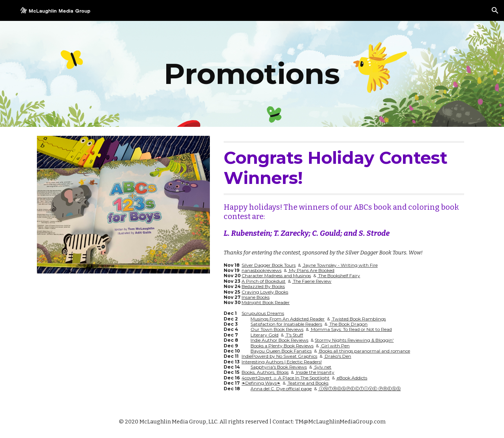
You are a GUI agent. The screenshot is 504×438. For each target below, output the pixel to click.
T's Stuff (294, 335)
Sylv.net (322, 367)
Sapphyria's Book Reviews (279, 367)
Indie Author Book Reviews (279, 340)
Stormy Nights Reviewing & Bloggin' (354, 340)
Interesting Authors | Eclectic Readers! (282, 362)
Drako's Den (337, 356)
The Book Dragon (348, 324)
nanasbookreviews (262, 270)
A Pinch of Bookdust (264, 281)
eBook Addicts (352, 378)
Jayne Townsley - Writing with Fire (340, 265)
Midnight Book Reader (266, 302)
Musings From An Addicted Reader (288, 319)
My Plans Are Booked (311, 270)
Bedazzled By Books (263, 286)
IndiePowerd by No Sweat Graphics (279, 356)
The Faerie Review (312, 281)
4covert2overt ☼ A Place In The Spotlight (286, 378)
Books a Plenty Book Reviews (282, 346)
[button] (495, 10)
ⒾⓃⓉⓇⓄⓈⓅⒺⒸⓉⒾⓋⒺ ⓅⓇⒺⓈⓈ (359, 389)
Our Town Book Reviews (277, 329)
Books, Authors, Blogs (265, 372)
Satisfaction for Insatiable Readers (286, 324)
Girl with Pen (335, 346)
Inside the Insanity (315, 372)
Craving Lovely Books (265, 292)
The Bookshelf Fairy (339, 276)
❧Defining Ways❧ (261, 383)
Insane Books (256, 297)
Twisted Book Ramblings (358, 319)
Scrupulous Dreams (263, 313)
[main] (252, 74)
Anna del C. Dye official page (281, 389)
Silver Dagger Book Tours (269, 265)
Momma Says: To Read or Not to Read (351, 329)
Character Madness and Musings (276, 276)
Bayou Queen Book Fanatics (281, 351)
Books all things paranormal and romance (364, 351)
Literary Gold (264, 335)
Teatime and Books (308, 383)
